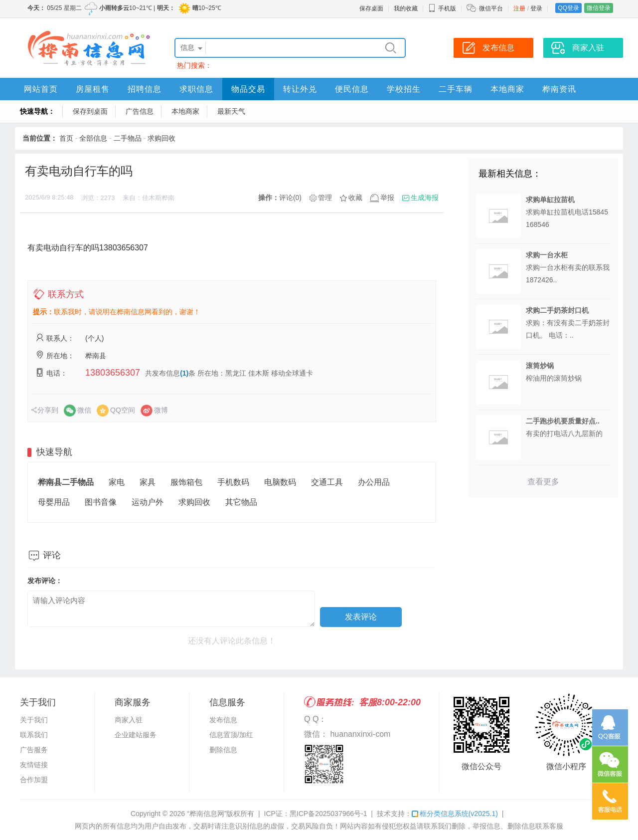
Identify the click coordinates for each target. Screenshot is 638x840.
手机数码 (233, 482)
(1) (184, 373)
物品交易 (248, 89)
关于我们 (34, 720)
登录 (536, 8)
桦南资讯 (559, 89)
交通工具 (327, 482)
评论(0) (290, 198)
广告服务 (34, 750)
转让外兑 (300, 89)
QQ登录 (568, 8)
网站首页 (41, 89)
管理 (325, 198)
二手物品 (128, 138)
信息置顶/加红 (231, 735)
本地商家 (507, 89)
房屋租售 (93, 89)
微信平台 (491, 8)
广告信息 (140, 111)
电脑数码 (280, 482)
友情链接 (34, 765)
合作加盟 (34, 780)
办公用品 (374, 482)
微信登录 (599, 8)
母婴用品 (54, 502)
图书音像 (101, 502)
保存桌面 (371, 8)
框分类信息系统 (455, 814)
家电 (117, 482)
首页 (66, 138)
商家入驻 (129, 720)
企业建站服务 (136, 735)
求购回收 (161, 138)
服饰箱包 (186, 482)
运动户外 (148, 502)
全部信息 (93, 138)
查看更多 (543, 482)
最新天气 (231, 111)
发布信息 (223, 720)
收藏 (355, 198)
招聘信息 (145, 89)
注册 (519, 8)
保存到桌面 (90, 111)
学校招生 (404, 89)
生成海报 (425, 198)
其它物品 (241, 502)
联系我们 (34, 735)
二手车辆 (456, 89)
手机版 (442, 8)
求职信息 (196, 89)
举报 (387, 198)
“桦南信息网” (207, 814)
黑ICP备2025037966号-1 (328, 814)
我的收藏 (406, 8)
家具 (148, 482)
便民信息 (352, 89)
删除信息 (223, 750)
